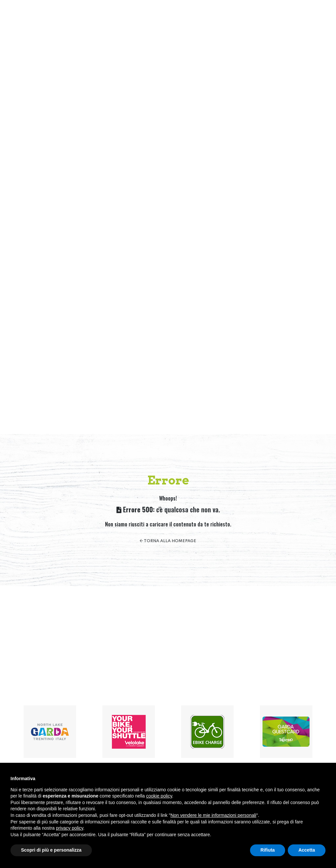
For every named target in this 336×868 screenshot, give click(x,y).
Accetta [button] (307, 850)
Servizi (222, 16)
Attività (197, 16)
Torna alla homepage (168, 541)
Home (134, 16)
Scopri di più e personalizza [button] (51, 850)
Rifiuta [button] (268, 850)
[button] (317, 16)
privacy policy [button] (70, 828)
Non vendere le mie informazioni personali (213, 815)
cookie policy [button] (159, 796)
